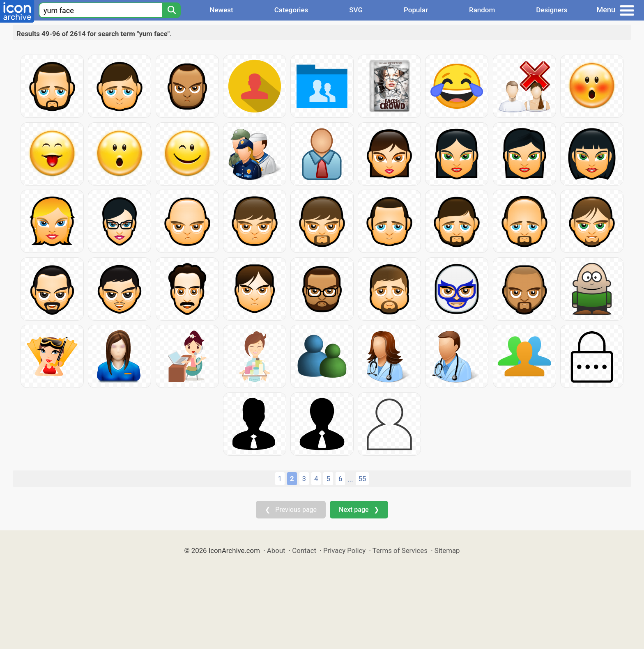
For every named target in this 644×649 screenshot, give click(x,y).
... (350, 479)
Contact (304, 550)
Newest (221, 10)
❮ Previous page (291, 510)
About (276, 550)
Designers (552, 10)
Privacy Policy (344, 550)
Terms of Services (400, 550)
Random (482, 10)
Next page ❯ (359, 510)
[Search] (171, 10)
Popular (416, 10)
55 (362, 479)
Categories (291, 10)
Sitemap (447, 550)
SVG (356, 10)
